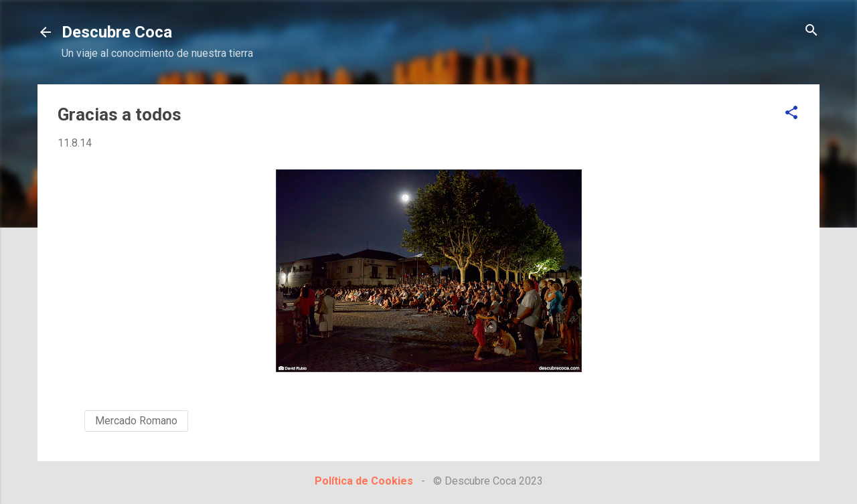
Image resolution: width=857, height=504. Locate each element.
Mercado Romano (136, 421)
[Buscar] (811, 31)
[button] (791, 113)
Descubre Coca (117, 32)
